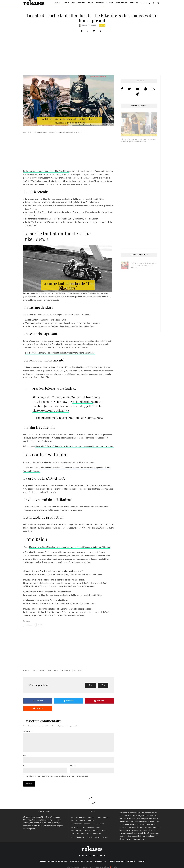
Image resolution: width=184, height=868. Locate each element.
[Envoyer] (100, 31)
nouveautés (66, 671)
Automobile (105, 820)
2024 (35, 671)
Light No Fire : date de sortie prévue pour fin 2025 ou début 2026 (143, 277)
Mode (99, 830)
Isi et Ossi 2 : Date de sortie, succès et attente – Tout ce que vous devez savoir (139, 140)
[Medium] (101, 859)
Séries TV (100, 3)
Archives (93, 820)
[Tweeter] (88, 31)
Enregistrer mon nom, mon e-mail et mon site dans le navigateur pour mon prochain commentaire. (57, 779)
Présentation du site (58, 864)
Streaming (86, 837)
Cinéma (102, 25)
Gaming (110, 3)
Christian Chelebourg (90, 25)
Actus (66, 3)
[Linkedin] (98, 859)
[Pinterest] (86, 859)
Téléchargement (94, 840)
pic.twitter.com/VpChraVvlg (51, 410)
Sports (76, 837)
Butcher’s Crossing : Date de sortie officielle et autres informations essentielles (60, 353)
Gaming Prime (100, 864)
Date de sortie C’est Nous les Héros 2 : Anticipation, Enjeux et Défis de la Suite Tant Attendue (70, 547)
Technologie (121, 3)
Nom (25, 758)
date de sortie (53, 671)
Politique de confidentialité (122, 864)
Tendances (78, 671)
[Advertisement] (92, 58)
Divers (75, 830)
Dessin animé (98, 827)
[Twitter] (83, 859)
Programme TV (93, 833)
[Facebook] (80, 859)
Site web (73, 769)
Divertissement (79, 3)
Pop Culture (78, 833)
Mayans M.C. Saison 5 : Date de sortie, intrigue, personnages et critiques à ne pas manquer (74, 446)
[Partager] (82, 31)
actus (43, 671)
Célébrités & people (81, 827)
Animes (83, 820)
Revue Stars (87, 864)
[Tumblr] (105, 859)
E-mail (26, 769)
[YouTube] (94, 859)
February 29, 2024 (91, 418)
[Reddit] (90, 859)
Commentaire (28, 731)
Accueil (58, 3)
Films (91, 3)
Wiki (106, 840)
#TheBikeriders (83, 402)
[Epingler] (94, 31)
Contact (134, 3)
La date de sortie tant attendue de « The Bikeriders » (46, 171)
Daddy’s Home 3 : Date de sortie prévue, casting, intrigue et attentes (144, 265)
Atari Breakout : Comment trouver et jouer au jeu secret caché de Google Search (138, 174)
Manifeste (74, 864)
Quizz (104, 833)
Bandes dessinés (80, 823)
